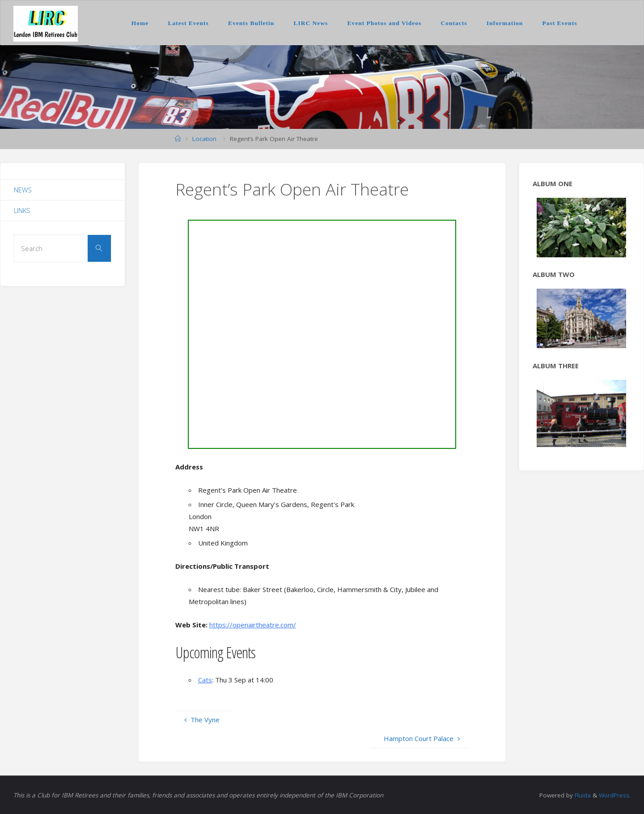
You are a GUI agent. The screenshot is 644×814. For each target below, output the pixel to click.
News (23, 190)
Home (140, 23)
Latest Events (188, 23)
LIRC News (311, 23)
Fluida (581, 795)
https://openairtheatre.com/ (253, 625)
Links (22, 210)
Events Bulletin (251, 23)
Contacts (454, 23)
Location (204, 139)
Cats (205, 680)
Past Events (559, 23)
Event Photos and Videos (384, 23)
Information (505, 23)
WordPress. (614, 795)
